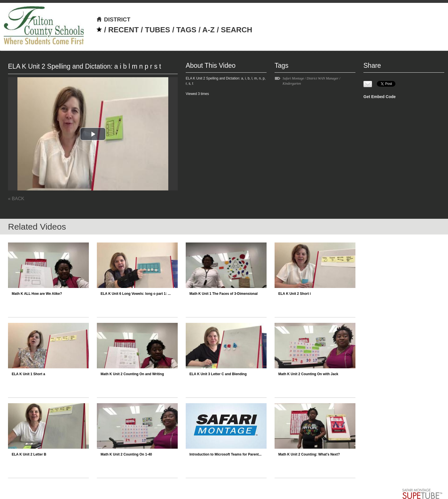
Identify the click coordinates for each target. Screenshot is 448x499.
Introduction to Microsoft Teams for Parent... (225, 454)
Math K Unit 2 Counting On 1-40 (126, 454)
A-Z (208, 30)
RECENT (124, 30)
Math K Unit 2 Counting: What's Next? (309, 454)
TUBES (157, 30)
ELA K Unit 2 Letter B (29, 454)
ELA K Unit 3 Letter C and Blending (218, 374)
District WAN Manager (322, 78)
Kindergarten (292, 84)
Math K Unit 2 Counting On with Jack (308, 374)
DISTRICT (113, 19)
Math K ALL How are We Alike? (37, 294)
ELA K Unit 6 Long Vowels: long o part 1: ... (136, 294)
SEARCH (237, 30)
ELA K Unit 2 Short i (295, 294)
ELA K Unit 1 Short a (28, 374)
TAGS (186, 30)
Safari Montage (293, 78)
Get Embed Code (380, 97)
